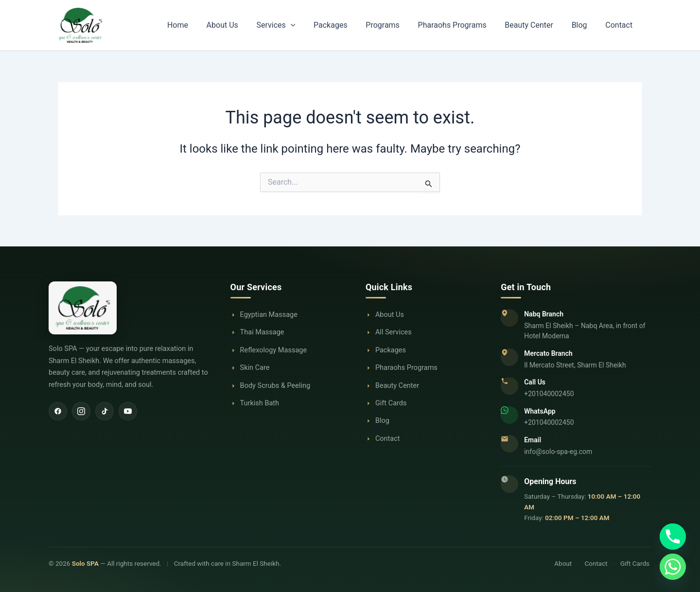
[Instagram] (81, 411)
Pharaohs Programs (472, 25)
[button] (328, 25)
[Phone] (673, 537)
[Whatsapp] (673, 567)
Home (226, 25)
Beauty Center (543, 25)
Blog (588, 25)
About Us (265, 25)
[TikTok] (105, 411)
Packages (362, 25)
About (563, 563)
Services (313, 25)
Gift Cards (635, 563)
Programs (408, 25)
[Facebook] (58, 411)
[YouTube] (128, 411)
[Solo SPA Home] (130, 308)
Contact (622, 25)
